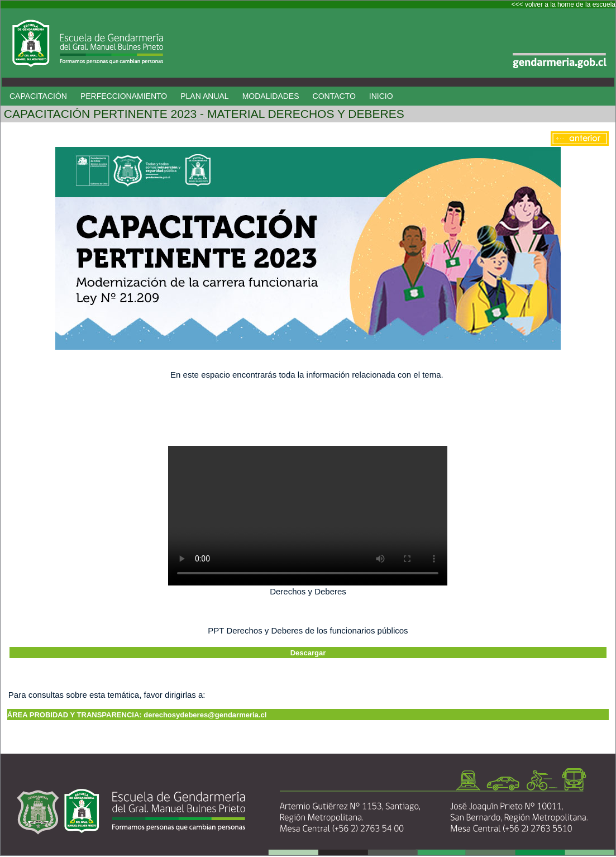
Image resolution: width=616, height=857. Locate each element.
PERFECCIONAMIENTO (124, 96)
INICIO (381, 96)
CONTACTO (334, 96)
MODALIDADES (271, 96)
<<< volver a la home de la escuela (564, 4)
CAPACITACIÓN (38, 96)
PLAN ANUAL (204, 96)
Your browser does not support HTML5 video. (308, 516)
